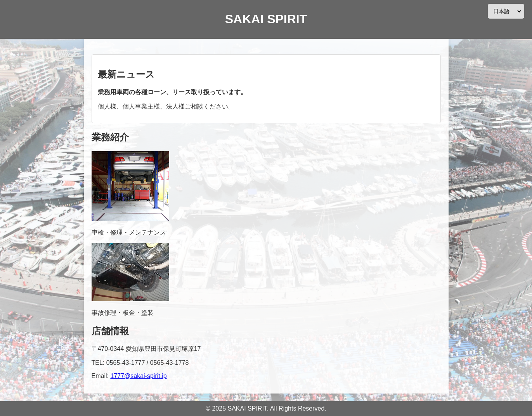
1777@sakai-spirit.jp (138, 376)
